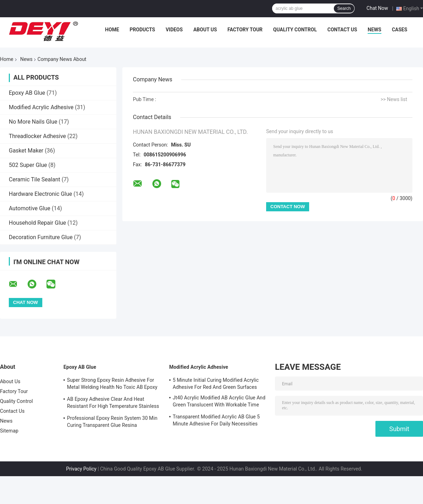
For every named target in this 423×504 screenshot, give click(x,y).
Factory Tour (245, 30)
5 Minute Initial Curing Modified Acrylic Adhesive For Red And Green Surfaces (216, 384)
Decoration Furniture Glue (41, 237)
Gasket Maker (26, 151)
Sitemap (9, 431)
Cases (400, 30)
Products (142, 30)
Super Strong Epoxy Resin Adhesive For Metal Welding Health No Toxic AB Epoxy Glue (112, 385)
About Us (205, 30)
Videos (174, 30)
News (375, 30)
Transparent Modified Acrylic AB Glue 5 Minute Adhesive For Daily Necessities (216, 420)
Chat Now (377, 8)
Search (344, 8)
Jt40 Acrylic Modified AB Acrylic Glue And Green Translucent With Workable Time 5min (219, 402)
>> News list (394, 99)
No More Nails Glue (33, 122)
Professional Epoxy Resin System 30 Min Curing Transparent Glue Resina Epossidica (112, 423)
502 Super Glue (28, 165)
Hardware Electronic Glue (41, 194)
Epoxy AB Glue (27, 93)
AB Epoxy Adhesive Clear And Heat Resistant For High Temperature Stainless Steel (113, 404)
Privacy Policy (81, 469)
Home (112, 30)
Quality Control (295, 30)
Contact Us (342, 30)
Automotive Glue (30, 208)
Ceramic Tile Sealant (35, 179)
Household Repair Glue (37, 223)
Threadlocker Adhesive (37, 136)
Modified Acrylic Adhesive (41, 107)
